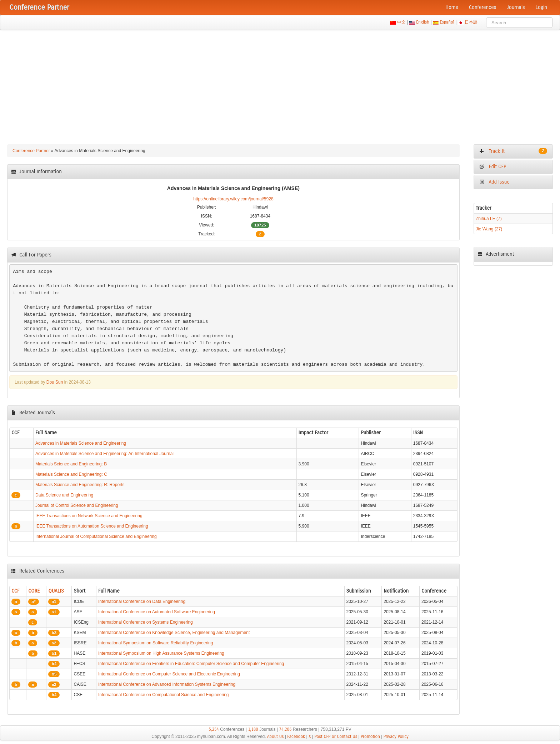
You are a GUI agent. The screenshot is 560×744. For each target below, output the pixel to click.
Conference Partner (31, 151)
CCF (16, 591)
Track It (513, 151)
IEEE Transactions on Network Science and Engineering (89, 516)
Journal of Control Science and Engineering (77, 505)
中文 (401, 22)
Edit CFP (493, 167)
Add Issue (494, 182)
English (423, 22)
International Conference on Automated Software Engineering (157, 612)
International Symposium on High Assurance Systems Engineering (161, 653)
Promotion (370, 736)
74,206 (285, 729)
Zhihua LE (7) (489, 219)
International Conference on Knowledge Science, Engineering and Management (174, 633)
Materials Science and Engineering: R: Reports (80, 485)
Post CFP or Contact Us (336, 736)
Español (447, 22)
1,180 (253, 729)
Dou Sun (55, 382)
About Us (276, 736)
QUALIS (56, 591)
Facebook (296, 736)
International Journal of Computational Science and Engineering (96, 536)
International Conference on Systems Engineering (146, 622)
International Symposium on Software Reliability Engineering (156, 643)
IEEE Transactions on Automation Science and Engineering (92, 526)
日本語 (471, 22)
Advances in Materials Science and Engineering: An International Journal (104, 454)
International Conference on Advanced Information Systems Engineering (167, 684)
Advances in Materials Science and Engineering (81, 443)
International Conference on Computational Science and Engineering (164, 695)
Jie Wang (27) (489, 229)
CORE (34, 591)
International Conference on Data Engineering (142, 601)
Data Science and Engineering (64, 495)
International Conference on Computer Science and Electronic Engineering (169, 674)
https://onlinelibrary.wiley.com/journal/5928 (233, 199)
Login (541, 7)
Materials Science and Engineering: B (71, 464)
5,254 (214, 729)
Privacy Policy (396, 736)
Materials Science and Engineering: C (71, 474)
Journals (516, 7)
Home (452, 7)
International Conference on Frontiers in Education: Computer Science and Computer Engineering (191, 664)
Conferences (482, 7)
